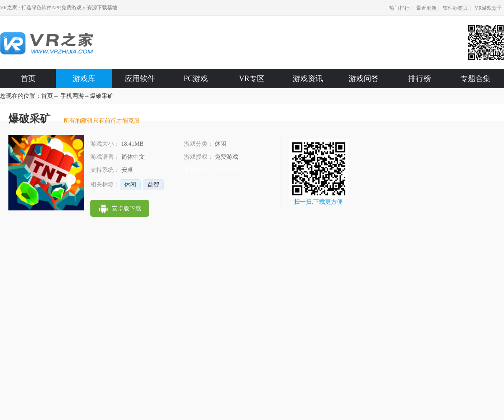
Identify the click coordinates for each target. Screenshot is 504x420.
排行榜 (420, 79)
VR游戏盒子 (488, 8)
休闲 (130, 185)
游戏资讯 (308, 79)
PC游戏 (196, 79)
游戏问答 (364, 79)
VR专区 (252, 79)
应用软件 (140, 79)
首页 (28, 79)
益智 (153, 185)
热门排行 (399, 8)
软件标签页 (455, 8)
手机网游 (72, 96)
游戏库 (84, 79)
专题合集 (475, 79)
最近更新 (426, 8)
